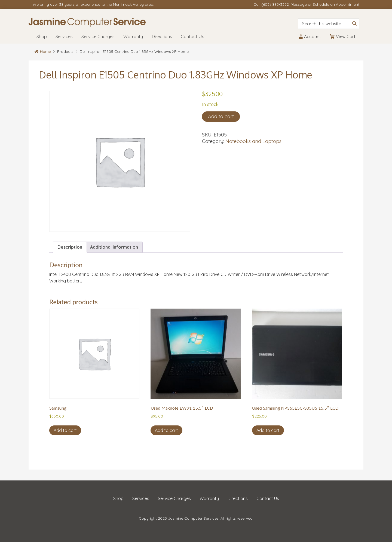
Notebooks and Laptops (253, 141)
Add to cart (221, 116)
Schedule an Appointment (336, 4)
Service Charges (174, 498)
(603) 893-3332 (275, 4)
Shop (118, 498)
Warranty (209, 498)
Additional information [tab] (114, 247)
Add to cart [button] (65, 430)
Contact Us (268, 498)
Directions (238, 498)
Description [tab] (70, 247)
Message (299, 4)
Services (141, 498)
